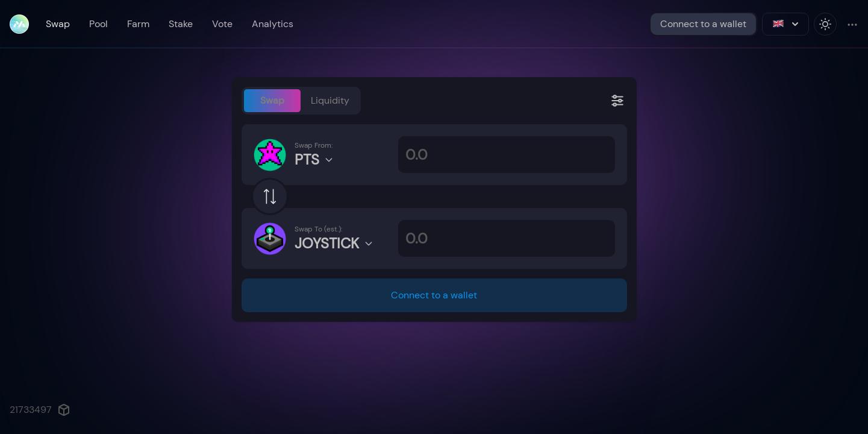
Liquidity (330, 100)
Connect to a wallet (703, 24)
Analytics (273, 24)
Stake (181, 24)
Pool (98, 24)
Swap (58, 24)
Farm (138, 24)
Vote (222, 24)
